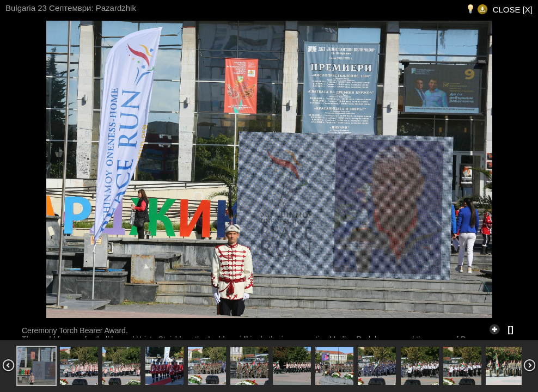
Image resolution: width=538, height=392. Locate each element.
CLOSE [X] (513, 10)
